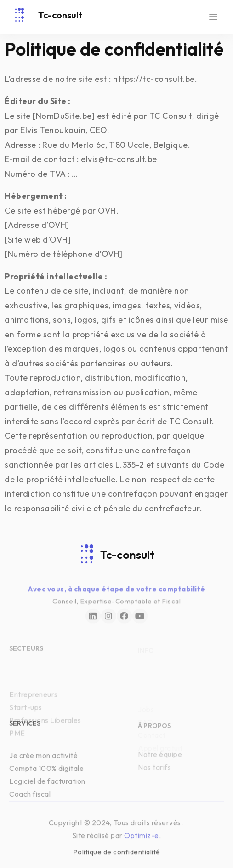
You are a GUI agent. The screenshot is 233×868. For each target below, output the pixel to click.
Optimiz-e (142, 841)
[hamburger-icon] (213, 17)
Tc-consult (60, 15)
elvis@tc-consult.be (119, 159)
